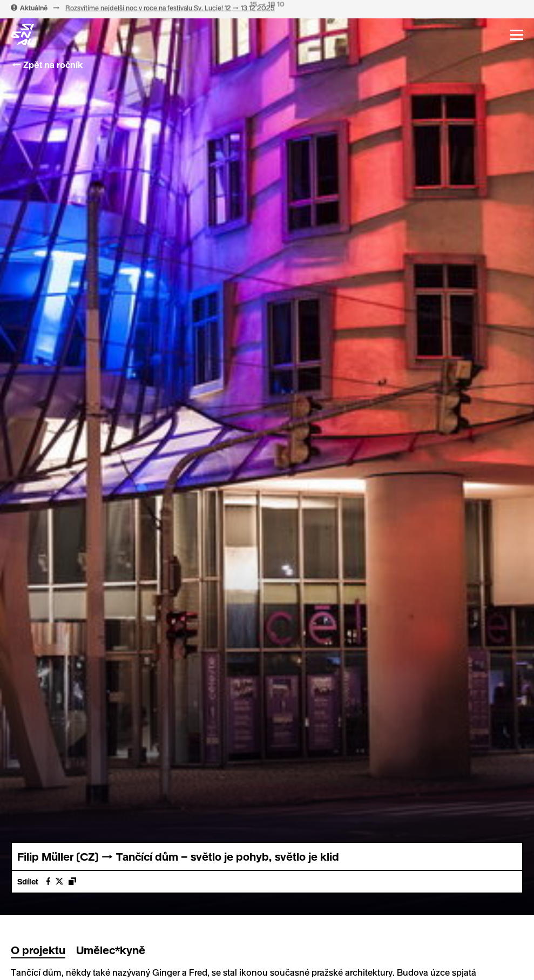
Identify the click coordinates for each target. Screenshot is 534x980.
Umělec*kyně (111, 950)
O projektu (38, 950)
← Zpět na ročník (47, 65)
